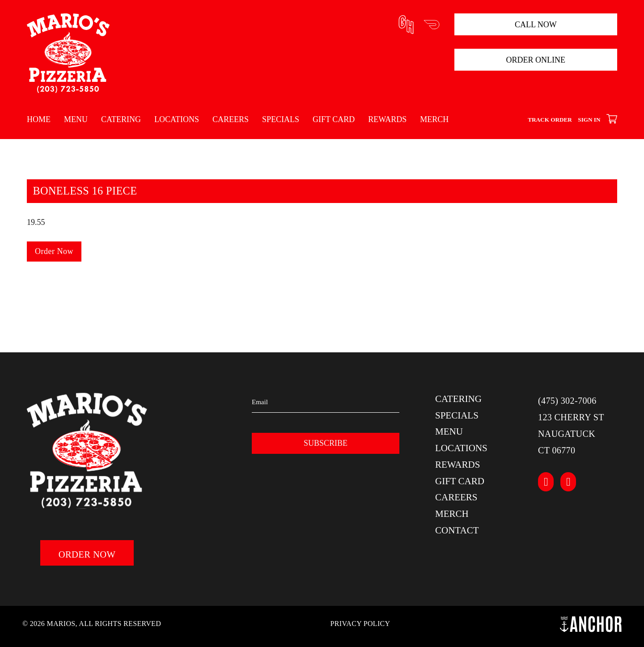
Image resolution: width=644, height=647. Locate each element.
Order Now (54, 251)
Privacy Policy (360, 624)
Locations (177, 119)
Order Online (536, 60)
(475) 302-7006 (567, 401)
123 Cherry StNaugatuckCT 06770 (571, 434)
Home (39, 119)
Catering (121, 119)
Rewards (387, 119)
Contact (457, 530)
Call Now (536, 25)
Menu (76, 119)
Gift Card (334, 119)
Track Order (550, 120)
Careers (231, 119)
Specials (281, 119)
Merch (434, 119)
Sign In (589, 120)
